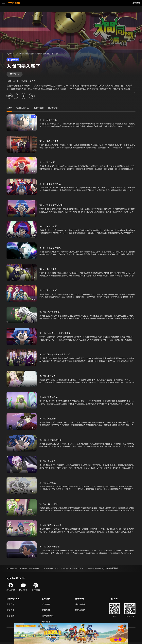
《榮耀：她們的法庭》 (32, 569)
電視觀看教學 (48, 617)
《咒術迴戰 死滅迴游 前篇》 (78, 569)
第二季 (14, 75)
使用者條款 (81, 606)
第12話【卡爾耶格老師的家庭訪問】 (56, 355)
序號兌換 (136, 3)
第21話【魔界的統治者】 (51, 548)
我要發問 (46, 611)
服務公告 (11, 611)
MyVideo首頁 (13, 53)
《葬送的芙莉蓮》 (101, 569)
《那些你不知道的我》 (54, 569)
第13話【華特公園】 (49, 377)
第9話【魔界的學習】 (50, 292)
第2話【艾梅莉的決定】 (51, 142)
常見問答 (46, 606)
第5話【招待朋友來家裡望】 (53, 206)
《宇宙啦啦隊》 (13, 569)
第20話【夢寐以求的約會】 (52, 526)
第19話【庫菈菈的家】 (50, 505)
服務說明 (11, 617)
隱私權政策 (81, 611)
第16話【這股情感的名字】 (52, 441)
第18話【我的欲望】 (49, 484)
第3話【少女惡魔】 (48, 163)
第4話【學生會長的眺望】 (52, 185)
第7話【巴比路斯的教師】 (52, 249)
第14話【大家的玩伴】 (50, 398)
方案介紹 (11, 606)
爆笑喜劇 (32, 53)
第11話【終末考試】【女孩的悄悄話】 (57, 334)
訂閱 (12, 97)
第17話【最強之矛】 (49, 462)
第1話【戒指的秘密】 (50, 121)
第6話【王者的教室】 (50, 227)
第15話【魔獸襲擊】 (49, 420)
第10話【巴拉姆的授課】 (51, 313)
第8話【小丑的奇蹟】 (50, 270)
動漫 (24, 53)
